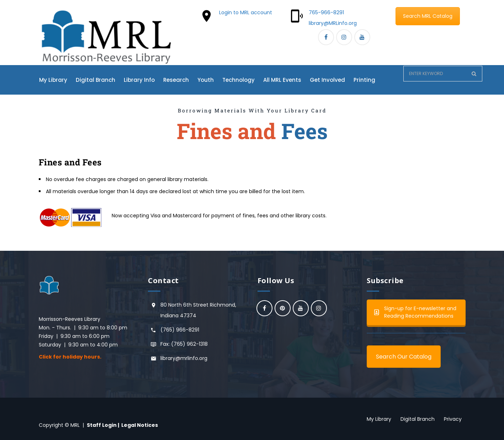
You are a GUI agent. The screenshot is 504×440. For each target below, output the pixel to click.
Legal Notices (140, 425)
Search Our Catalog (404, 357)
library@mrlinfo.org (184, 358)
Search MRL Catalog (428, 16)
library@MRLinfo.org (333, 23)
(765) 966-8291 (180, 330)
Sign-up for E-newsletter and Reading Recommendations (415, 312)
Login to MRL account (246, 12)
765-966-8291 (326, 12)
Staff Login (102, 425)
